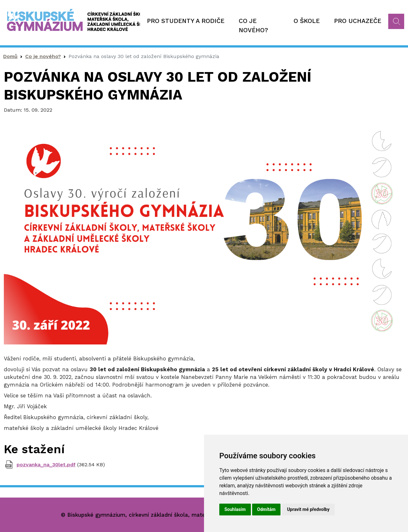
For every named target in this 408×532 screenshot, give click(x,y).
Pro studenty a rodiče (186, 21)
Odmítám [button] (266, 509)
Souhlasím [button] (235, 509)
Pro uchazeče (358, 21)
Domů (10, 56)
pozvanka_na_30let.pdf (46, 465)
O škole (307, 21)
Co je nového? (253, 26)
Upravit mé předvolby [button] (308, 509)
